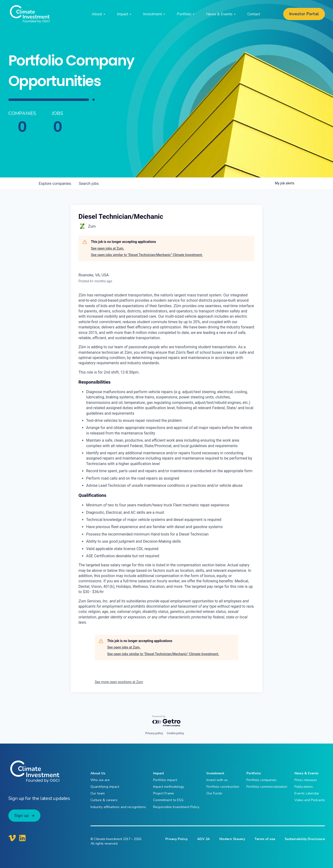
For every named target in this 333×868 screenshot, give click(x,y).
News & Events (306, 773)
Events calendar (307, 793)
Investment (215, 773)
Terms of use (265, 839)
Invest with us (217, 780)
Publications (304, 787)
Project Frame (164, 793)
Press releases (306, 780)
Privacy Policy (176, 839)
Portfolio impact (165, 780)
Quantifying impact (105, 787)
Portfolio (254, 773)
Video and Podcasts (310, 800)
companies (55, 184)
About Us (98, 773)
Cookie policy (175, 733)
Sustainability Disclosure (305, 839)
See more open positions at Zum (119, 682)
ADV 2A (203, 839)
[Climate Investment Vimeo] (12, 838)
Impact (158, 773)
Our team (98, 793)
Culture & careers (104, 800)
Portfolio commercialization (267, 787)
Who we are (100, 780)
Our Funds (214, 793)
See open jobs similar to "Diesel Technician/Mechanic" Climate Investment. (147, 255)
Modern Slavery (232, 839)
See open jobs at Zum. (108, 248)
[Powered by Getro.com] (166, 721)
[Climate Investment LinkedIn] (22, 838)
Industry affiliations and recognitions (118, 807)
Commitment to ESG (168, 800)
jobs (89, 184)
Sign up (22, 816)
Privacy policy (154, 733)
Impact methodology (169, 787)
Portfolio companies (261, 780)
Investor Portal (304, 14)
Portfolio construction (223, 787)
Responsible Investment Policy (176, 807)
